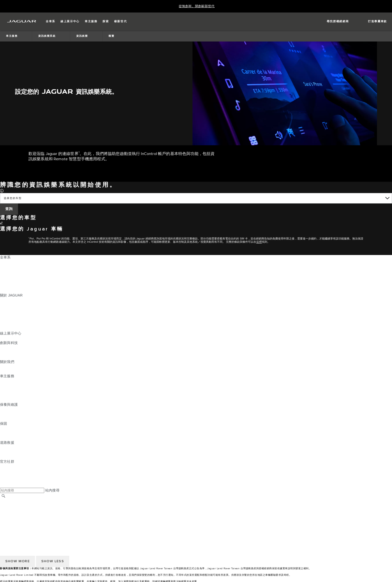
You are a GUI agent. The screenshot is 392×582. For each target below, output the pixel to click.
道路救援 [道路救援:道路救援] (7, 447)
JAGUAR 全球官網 (15, 501)
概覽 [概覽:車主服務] (3, 381)
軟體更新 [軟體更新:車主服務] (7, 395)
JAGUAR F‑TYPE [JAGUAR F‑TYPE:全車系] (14, 276)
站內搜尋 (52, 490)
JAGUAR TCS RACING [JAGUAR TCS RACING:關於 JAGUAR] (19, 314)
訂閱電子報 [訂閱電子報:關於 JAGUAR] (9, 324)
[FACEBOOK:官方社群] (12, 480)
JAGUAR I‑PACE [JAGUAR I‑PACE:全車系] (14, 271)
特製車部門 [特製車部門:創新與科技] (9, 357)
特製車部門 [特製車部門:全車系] (9, 281)
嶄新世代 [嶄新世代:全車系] (7, 290)
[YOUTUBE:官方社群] (10, 476)
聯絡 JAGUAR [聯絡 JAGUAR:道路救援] (11, 452)
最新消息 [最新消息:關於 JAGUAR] (7, 305)
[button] (50, 21)
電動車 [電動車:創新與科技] (5, 352)
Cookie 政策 (10, 515)
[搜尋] (3, 496)
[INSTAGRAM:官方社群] (12, 466)
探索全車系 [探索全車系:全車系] (9, 286)
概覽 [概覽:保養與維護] (3, 409)
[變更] (6, 223)
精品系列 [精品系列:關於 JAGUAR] (7, 319)
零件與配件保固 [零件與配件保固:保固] (12, 433)
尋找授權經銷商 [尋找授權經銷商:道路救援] (12, 457)
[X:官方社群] (3, 485)
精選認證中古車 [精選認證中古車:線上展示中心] (12, 338)
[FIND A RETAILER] (333, 21)
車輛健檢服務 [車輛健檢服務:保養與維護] (11, 419)
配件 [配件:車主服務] (3, 390)
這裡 (259, 242)
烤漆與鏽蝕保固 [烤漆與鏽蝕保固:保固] (12, 438)
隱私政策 (7, 520)
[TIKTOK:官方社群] (8, 471)
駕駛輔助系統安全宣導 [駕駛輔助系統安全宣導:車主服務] (18, 400)
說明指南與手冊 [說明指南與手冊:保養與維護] (12, 414)
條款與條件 (9, 510)
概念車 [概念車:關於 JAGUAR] (5, 309)
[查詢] (9, 209)
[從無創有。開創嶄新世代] (197, 6)
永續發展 (7, 371)
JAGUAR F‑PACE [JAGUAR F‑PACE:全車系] (14, 262)
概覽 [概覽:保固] (3, 428)
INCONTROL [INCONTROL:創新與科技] (10, 347)
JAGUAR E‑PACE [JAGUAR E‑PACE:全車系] (14, 267)
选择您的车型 (13, 198)
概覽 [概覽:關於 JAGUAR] (3, 300)
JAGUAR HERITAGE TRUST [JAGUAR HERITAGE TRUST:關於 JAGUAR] (23, 328)
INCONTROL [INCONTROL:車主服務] (10, 385)
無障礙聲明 (9, 525)
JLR (3, 366)
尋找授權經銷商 (12, 506)
